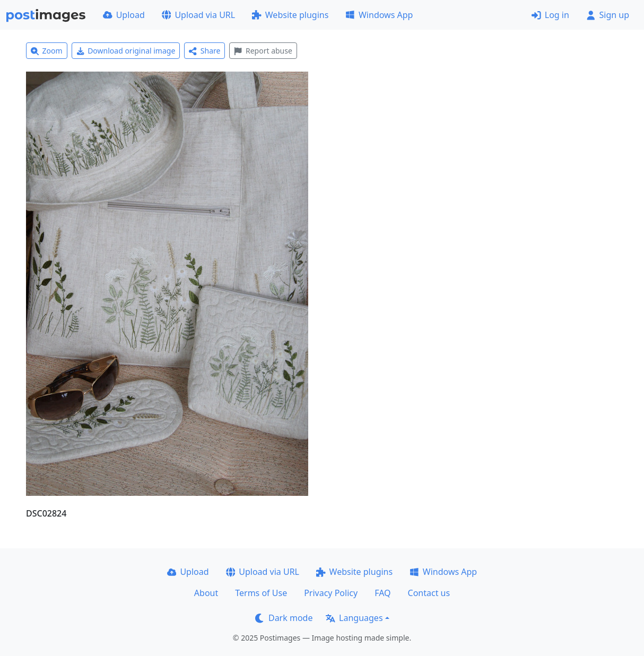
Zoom (47, 51)
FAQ (382, 593)
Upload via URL (198, 15)
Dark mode (284, 618)
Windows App (379, 15)
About (206, 593)
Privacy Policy (331, 593)
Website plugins (290, 15)
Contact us (429, 593)
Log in (550, 15)
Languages (354, 618)
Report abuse (263, 51)
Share (204, 51)
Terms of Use (261, 593)
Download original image (126, 51)
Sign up (608, 15)
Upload (124, 15)
